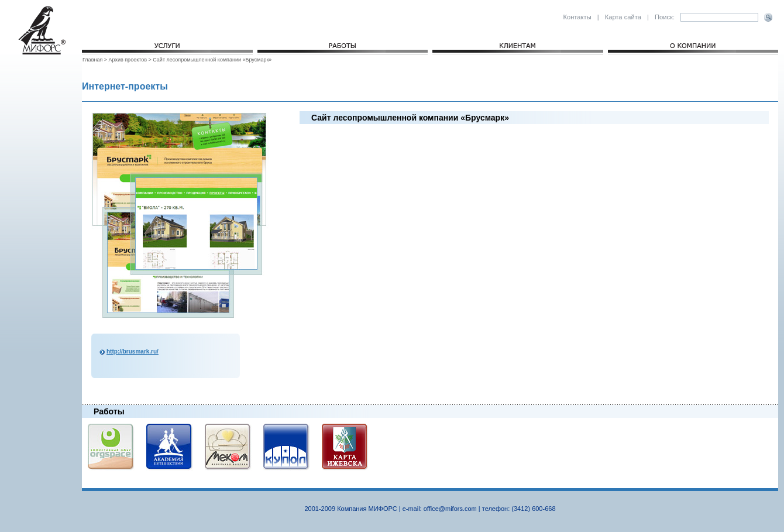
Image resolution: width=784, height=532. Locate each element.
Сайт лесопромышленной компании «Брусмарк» (212, 60)
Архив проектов (128, 60)
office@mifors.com (450, 509)
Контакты (577, 17)
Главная (93, 60)
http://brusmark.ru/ (133, 351)
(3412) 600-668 (533, 509)
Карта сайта (623, 17)
